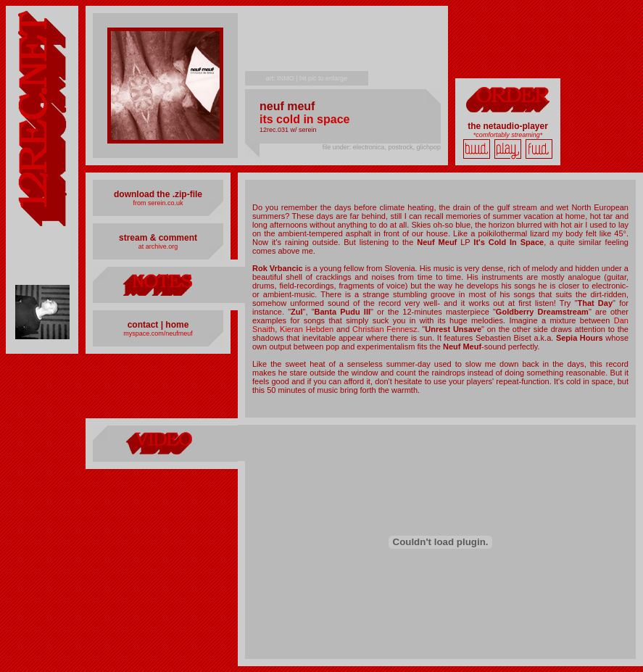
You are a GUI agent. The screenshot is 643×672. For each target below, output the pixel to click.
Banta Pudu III (343, 312)
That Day (595, 303)
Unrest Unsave (453, 329)
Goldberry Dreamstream (542, 312)
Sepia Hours (580, 338)
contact (143, 325)
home (177, 325)
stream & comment (158, 238)
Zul (297, 312)
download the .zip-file (158, 194)
